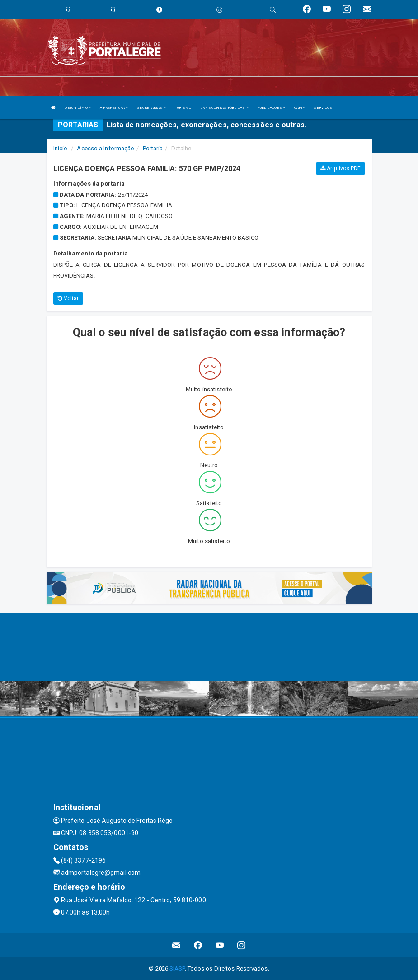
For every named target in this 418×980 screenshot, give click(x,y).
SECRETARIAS (151, 108)
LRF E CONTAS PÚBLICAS (224, 108)
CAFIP (300, 108)
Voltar (68, 298)
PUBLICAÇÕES (271, 108)
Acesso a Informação (106, 148)
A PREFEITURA (114, 108)
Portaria (153, 148)
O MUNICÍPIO (78, 108)
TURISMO (183, 108)
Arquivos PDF (340, 168)
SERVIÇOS (323, 108)
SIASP (177, 968)
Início (61, 148)
